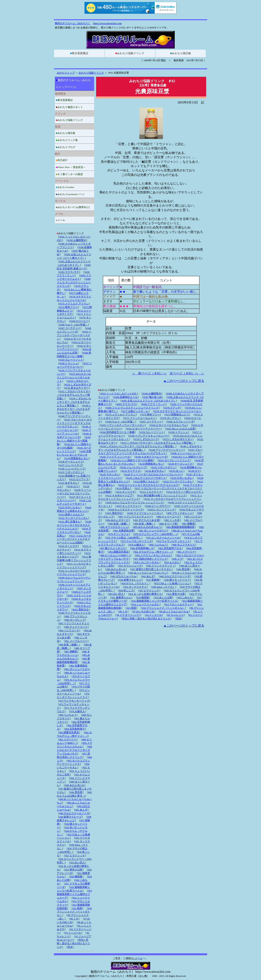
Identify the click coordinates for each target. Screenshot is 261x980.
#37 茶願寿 (153, 580)
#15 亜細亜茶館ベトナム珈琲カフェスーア (74, 894)
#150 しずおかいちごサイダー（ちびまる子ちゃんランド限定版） (138, 446)
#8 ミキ (123, 612)
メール (60, 220)
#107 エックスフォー (128, 506)
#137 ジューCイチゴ (71, 465)
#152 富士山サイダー (77, 388)
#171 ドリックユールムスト (140, 418)
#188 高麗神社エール (126, 397)
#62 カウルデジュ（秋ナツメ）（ (153, 552)
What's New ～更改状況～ (71, 167)
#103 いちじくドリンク (161, 510)
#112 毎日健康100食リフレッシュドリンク (162, 495)
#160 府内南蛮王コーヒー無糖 (118, 432)
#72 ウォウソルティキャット (174, 541)
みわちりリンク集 (67, 140)
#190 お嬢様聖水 (152, 394)
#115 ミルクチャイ (151, 492)
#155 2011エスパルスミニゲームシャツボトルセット (74, 378)
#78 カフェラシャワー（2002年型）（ (156, 534)
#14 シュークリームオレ (146, 604)
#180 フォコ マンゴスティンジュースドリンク (132, 408)
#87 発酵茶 (189, 524)
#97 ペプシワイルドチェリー (135, 517)
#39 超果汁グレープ (70, 817)
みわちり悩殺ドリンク (130, 53)
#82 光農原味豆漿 (124, 531)
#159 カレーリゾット (152, 432)
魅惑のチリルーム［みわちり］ (73, 23)
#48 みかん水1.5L (116, 569)
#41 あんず (148, 576)
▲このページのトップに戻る (184, 381)
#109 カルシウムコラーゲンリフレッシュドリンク (135, 503)
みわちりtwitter (65, 187)
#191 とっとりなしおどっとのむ (119, 394)
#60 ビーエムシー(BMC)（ (115, 555)
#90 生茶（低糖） (119, 524)
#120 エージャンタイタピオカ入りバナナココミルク (149, 485)
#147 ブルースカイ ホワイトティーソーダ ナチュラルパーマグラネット (74, 423)
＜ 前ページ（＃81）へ (149, 373)
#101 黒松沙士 (114, 513)
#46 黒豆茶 (183, 569)
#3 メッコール (154, 615)
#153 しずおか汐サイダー (178, 439)
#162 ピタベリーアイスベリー (144, 429)
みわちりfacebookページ (70, 194)
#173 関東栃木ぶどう (177, 415)
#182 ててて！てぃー (154, 404)
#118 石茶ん (123, 488)
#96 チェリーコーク (169, 517)
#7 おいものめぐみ (144, 612)
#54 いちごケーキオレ (147, 562)
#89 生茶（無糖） (144, 524)
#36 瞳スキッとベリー (177, 580)
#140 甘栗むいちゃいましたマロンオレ (74, 455)
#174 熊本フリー (151, 415)
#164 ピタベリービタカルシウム (169, 425)
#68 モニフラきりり (184, 545)
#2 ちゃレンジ (176, 615)
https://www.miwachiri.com (107, 23)
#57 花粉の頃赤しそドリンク (151, 559)
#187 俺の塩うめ (153, 397)
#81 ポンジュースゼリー (153, 531)
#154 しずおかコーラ (146, 439)
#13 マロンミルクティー (179, 604)
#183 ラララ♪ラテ (126, 404)
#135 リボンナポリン (164, 467)
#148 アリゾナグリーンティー (167, 450)
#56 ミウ (177, 559)
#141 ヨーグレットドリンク (174, 460)
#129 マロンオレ (110, 474)
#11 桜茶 (131, 608)
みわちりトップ (66, 73)
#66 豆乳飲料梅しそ (142, 548)
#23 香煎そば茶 (176, 594)
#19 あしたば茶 (163, 598)
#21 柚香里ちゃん (121, 598)
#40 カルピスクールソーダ (175, 576)
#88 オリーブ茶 (168, 524)
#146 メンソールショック (186, 453)
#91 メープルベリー (76, 641)
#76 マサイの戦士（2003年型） (124, 538)
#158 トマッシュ (179, 432)
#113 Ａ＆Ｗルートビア (119, 495)
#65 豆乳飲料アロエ (170, 548)
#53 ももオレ (172, 562)
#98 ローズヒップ (75, 620)
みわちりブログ (66, 147)
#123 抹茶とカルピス (146, 482)
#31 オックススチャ (135, 587)
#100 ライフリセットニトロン (145, 513)
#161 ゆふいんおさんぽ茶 (181, 429)
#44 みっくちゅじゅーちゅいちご (148, 573)
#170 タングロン (170, 418)
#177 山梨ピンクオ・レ (135, 411)
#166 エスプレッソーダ (181, 422)
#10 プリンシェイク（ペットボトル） (163, 608)
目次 (179, 619)
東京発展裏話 (79, 53)
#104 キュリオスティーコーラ (126, 510)
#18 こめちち (185, 598)
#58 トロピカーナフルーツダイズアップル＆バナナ (74, 750)
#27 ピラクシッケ (149, 591)
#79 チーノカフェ (119, 534)
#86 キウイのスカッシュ (114, 527)
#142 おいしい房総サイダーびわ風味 (132, 460)
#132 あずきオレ (155, 471)
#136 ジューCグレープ (133, 467)
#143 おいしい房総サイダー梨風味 (74, 441)
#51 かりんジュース (130, 566)
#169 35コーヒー (79, 321)
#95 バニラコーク (69, 631)
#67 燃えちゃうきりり (113, 548)
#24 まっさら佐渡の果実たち (146, 594)
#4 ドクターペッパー (128, 615)
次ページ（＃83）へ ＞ (187, 373)
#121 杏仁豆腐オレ (70, 522)
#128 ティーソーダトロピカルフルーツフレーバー (153, 474)
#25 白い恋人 (116, 594)
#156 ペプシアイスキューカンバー (149, 436)
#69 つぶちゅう (158, 545)
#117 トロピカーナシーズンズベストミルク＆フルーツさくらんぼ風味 (74, 539)
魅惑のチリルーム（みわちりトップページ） (73, 84)
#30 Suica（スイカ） (164, 587)
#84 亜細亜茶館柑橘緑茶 (181, 527)
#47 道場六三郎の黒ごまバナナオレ (152, 569)
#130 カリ (194, 471)
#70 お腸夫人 (137, 545)
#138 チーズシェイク (181, 464)
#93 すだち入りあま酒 (147, 520)
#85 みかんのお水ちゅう (148, 527)
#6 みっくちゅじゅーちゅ (174, 612)
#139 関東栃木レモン (151, 464)
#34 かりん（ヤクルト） (135, 583)
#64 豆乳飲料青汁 (75, 729)
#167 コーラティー (151, 422)
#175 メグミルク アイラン (121, 415)
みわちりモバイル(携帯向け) (73, 207)
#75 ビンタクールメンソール (163, 538)
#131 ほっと (177, 471)
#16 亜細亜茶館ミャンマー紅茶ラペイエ (154, 601)
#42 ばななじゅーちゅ (124, 576)
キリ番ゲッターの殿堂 (69, 174)
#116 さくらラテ (126, 492)
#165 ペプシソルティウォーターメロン (123, 425)
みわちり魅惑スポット (69, 107)
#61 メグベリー (186, 552)
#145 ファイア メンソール (115, 457)
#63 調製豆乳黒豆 (119, 552)
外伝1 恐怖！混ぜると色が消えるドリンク (146, 619)
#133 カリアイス (131, 471)
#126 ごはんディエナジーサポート (146, 478)
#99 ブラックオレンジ (180, 513)
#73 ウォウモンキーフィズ (137, 541)
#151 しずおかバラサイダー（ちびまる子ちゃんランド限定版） (158, 443)
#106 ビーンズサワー (158, 506)
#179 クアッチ (172, 408)
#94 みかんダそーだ (117, 520)
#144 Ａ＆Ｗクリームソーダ (151, 457)
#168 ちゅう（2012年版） (121, 422)
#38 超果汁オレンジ (130, 580)
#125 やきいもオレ (182, 478)
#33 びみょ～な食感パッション (172, 583)
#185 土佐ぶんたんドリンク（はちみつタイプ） (149, 401)
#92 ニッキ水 (172, 520)
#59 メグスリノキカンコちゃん (153, 555)
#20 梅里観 (143, 598)
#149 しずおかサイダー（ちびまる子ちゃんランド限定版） (74, 409)
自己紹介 (62, 160)
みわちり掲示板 (181, 53)
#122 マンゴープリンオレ (178, 482)
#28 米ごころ (126, 591)
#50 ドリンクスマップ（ (161, 566)
